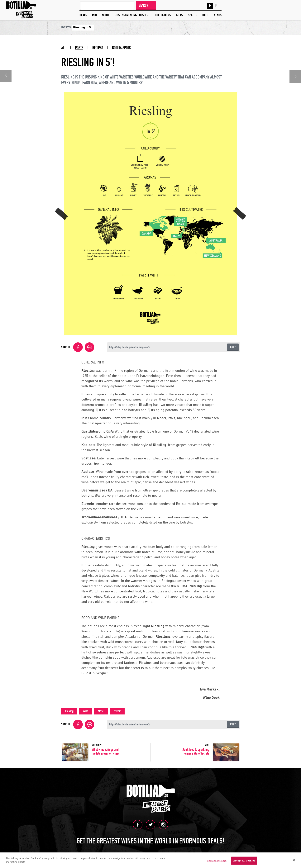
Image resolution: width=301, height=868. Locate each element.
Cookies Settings (217, 861)
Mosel (101, 711)
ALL (64, 48)
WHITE (106, 15)
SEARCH (143, 5)
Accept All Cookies (244, 861)
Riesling (69, 711)
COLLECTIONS (163, 15)
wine (86, 711)
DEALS (83, 15)
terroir (117, 711)
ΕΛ (216, 6)
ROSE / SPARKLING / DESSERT (132, 15)
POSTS (79, 48)
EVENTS (217, 15)
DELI (205, 15)
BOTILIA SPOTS (121, 48)
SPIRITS (193, 15)
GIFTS (179, 15)
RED (95, 15)
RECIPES (98, 48)
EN (210, 6)
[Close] (294, 861)
